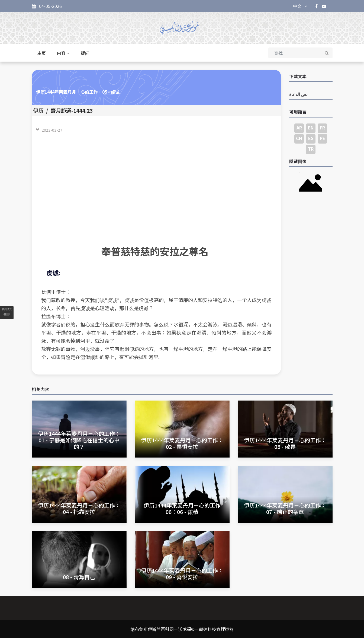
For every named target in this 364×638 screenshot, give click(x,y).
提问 (85, 53)
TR (311, 149)
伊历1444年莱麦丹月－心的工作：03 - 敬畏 (285, 443)
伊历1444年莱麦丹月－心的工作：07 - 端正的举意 (285, 508)
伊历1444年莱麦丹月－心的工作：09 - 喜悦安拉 (182, 574)
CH (299, 138)
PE (323, 138)
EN (311, 128)
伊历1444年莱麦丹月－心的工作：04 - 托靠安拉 (79, 508)
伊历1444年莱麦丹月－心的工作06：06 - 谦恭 (182, 508)
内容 (63, 53)
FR (322, 128)
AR (299, 128)
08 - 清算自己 (79, 577)
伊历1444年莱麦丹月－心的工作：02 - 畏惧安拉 (182, 443)
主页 (41, 53)
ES (311, 138)
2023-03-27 (52, 130)
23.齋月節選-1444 (72, 111)
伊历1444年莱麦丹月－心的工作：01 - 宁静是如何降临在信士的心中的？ (79, 440)
